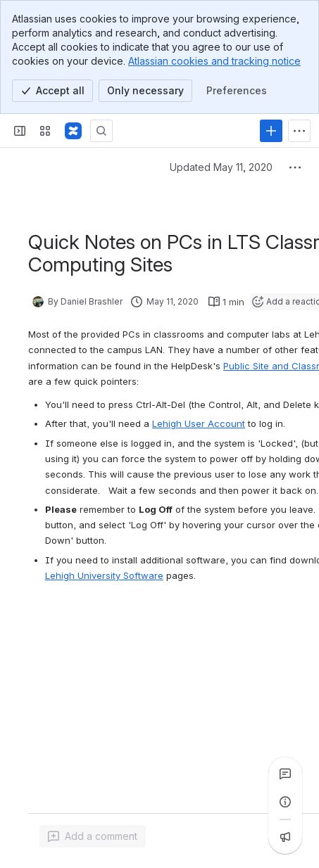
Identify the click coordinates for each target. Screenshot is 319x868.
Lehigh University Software (104, 575)
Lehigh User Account (199, 423)
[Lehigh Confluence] (73, 131)
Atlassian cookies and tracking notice (214, 61)
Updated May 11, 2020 (221, 167)
